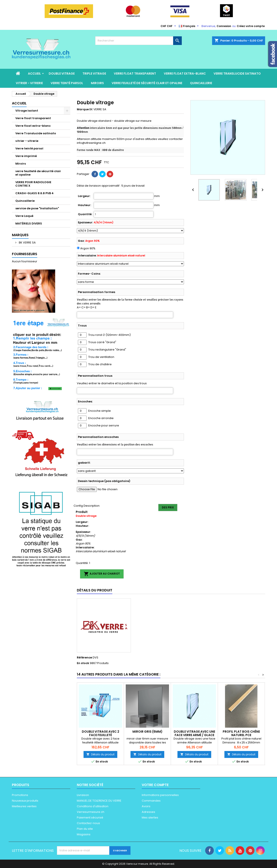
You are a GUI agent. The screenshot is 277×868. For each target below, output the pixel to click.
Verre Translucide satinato (237, 74)
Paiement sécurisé (90, 818)
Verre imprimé (26, 156)
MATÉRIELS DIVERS (29, 223)
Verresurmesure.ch (91, 812)
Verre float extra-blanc (185, 74)
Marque (83, 109)
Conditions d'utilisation (93, 806)
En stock (83, 663)
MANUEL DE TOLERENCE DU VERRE (99, 801)
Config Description (87, 506)
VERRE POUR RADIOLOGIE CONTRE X (33, 184)
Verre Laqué (24, 216)
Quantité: (85, 214)
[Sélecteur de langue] (189, 26)
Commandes (151, 801)
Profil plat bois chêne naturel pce (241, 733)
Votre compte (155, 785)
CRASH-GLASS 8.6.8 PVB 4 (35, 193)
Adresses (148, 812)
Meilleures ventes (24, 806)
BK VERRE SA (27, 243)
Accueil (34, 74)
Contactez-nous (88, 823)
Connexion (224, 26)
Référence (84, 658)
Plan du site (85, 829)
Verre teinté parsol (67, 83)
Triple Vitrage (94, 74)
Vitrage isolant (27, 111)
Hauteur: (85, 205)
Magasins (84, 834)
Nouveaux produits (25, 801)
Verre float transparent (135, 74)
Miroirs (97, 83)
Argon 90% (88, 248)
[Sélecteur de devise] (169, 26)
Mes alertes (150, 818)
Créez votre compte (251, 26)
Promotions (20, 795)
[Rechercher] (138, 41)
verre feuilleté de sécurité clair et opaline (147, 83)
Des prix (168, 507)
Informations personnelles (160, 795)
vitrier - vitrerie (29, 83)
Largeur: (84, 196)
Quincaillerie (201, 83)
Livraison (83, 795)
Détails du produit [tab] (95, 590)
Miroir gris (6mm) (147, 732)
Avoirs (146, 806)
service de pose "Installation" (37, 208)
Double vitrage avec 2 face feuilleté (101, 733)
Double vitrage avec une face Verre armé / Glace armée (194, 735)
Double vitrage (62, 74)
